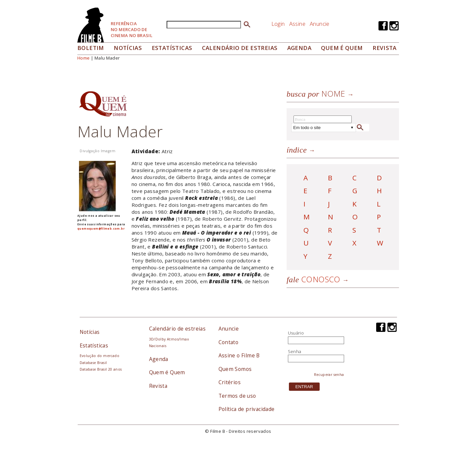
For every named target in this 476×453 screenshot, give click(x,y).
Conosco (314, 279)
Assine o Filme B (239, 355)
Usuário (296, 333)
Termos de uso (237, 396)
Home (84, 58)
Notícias (128, 48)
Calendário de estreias (178, 329)
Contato (229, 342)
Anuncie (320, 24)
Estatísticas (172, 48)
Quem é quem (342, 48)
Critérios (230, 382)
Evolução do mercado (99, 356)
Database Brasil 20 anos (101, 369)
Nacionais (158, 346)
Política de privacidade (247, 409)
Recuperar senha (329, 375)
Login (278, 24)
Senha (295, 351)
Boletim (91, 48)
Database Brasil (93, 363)
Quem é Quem (167, 372)
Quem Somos (235, 369)
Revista (385, 48)
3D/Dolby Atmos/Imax (169, 339)
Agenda (299, 48)
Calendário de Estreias (240, 48)
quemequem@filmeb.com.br (101, 228)
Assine (297, 24)
